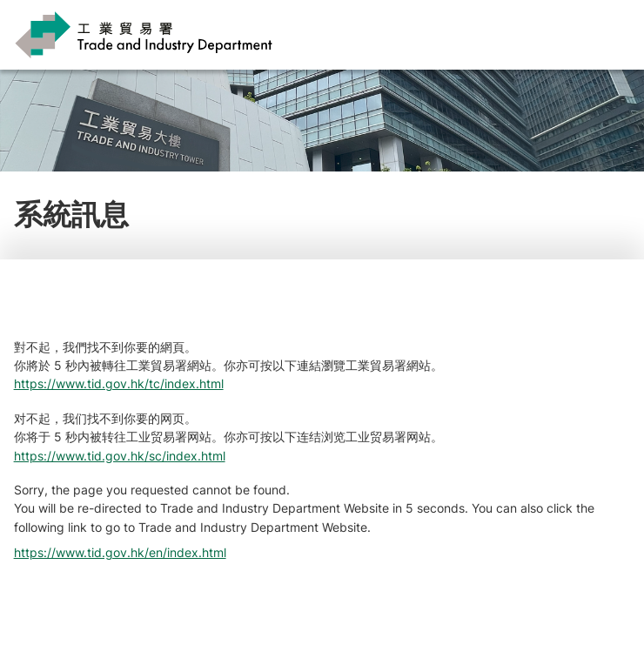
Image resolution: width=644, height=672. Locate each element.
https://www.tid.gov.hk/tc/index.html (119, 383)
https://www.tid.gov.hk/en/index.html (120, 552)
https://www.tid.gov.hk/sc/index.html (120, 456)
